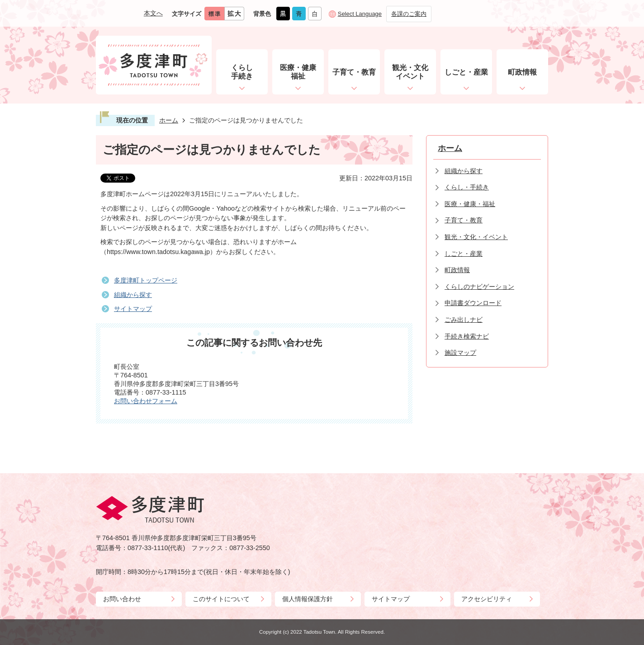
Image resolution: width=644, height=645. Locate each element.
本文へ (153, 13)
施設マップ (460, 353)
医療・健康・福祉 (470, 204)
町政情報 (457, 270)
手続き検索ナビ (467, 336)
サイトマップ (133, 309)
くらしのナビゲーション (479, 287)
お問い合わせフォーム (146, 401)
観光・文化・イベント (476, 237)
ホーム (169, 120)
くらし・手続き (467, 187)
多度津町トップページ (146, 280)
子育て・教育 (464, 220)
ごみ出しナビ (464, 320)
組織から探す (133, 295)
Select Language (360, 14)
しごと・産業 (464, 254)
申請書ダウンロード (473, 303)
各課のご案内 (409, 14)
